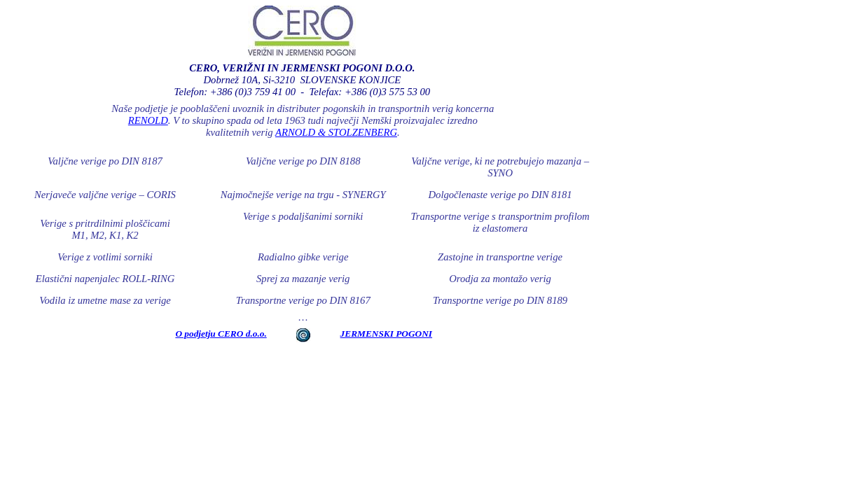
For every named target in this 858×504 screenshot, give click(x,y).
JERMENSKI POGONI (386, 334)
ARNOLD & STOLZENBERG (336, 132)
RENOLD (148, 120)
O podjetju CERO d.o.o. (221, 334)
